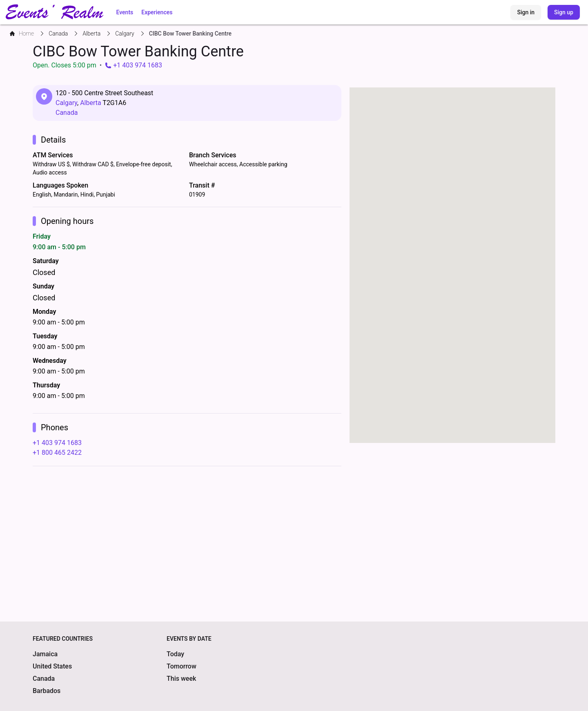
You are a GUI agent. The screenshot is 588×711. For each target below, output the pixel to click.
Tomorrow (182, 666)
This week (181, 679)
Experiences (157, 12)
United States (52, 666)
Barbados (47, 691)
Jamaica (45, 654)
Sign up (564, 12)
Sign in (526, 12)
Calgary (66, 103)
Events (125, 12)
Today (175, 654)
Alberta (91, 103)
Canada (67, 113)
